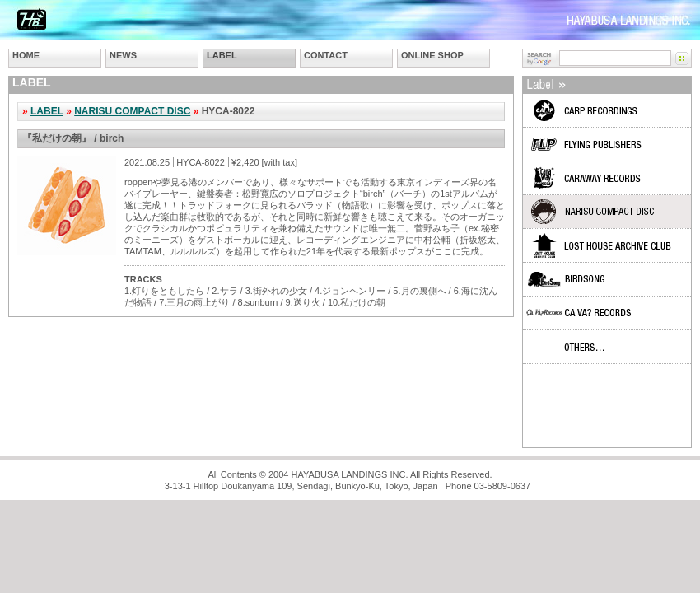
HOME (26, 55)
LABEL (222, 55)
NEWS (123, 55)
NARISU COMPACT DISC (132, 111)
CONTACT (326, 55)
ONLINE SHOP (432, 55)
